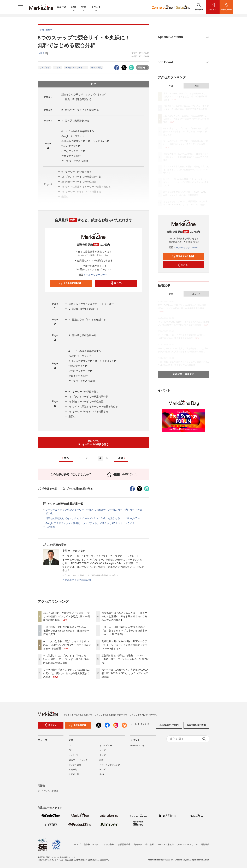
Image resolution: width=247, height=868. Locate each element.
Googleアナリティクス (76, 68)
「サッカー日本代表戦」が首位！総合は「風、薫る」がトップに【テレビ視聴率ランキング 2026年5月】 (124, 631)
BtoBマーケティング (78, 762)
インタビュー (106, 747)
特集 (84, 7)
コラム (58, 68)
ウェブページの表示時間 (75, 161)
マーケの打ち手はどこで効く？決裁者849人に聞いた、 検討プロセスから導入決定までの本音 (67, 673)
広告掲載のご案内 (169, 727)
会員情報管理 (124, 845)
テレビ (103, 771)
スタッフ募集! (108, 845)
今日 (171, 86)
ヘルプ (77, 845)
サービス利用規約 (165, 845)
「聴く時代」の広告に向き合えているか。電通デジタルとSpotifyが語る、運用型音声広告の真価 (66, 631)
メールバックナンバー (93, 275)
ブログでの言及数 (71, 156)
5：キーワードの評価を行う (77, 172)
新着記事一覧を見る (184, 374)
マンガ (103, 752)
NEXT (122, 458)
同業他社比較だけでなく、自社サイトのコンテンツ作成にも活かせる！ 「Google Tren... (94, 518)
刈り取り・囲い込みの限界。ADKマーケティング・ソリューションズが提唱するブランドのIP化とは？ (124, 645)
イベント (96, 7)
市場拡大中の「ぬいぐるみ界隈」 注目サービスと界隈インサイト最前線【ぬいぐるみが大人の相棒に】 (124, 616)
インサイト (74, 757)
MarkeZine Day (137, 747)
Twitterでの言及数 (71, 146)
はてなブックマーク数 (73, 151)
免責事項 (138, 845)
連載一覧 (73, 771)
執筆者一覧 (74, 776)
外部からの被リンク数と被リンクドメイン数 (85, 141)
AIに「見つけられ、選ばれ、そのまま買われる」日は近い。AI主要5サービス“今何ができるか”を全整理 (67, 645)
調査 (102, 762)
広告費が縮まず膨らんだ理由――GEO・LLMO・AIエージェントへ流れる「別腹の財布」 (125, 659)
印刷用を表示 (47, 489)
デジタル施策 (75, 766)
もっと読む (49, 527)
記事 (74, 7)
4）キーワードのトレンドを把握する (88, 411)
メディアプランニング (110, 766)
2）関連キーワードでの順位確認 (86, 401)
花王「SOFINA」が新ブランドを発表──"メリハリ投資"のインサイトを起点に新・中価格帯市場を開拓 (67, 616)
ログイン (116, 283)
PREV (65, 458)
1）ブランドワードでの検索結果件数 (88, 397)
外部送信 (205, 845)
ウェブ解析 (45, 68)
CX (70, 752)
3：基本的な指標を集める (75, 121)
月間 (196, 86)
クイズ (103, 757)
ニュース (61, 7)
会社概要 (150, 845)
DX (70, 747)
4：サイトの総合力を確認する (78, 131)
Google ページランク (73, 136)
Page (48, 97)
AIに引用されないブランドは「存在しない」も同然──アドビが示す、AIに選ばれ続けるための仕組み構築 (66, 659)
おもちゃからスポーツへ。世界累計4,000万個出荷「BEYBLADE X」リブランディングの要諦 (125, 673)
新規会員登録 (70, 283)
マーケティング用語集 (48, 793)
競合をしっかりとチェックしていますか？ (84, 94)
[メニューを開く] (21, 7)
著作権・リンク (91, 845)
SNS (102, 776)
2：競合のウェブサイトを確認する (80, 110)
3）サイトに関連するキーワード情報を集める (93, 406)
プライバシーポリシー (187, 845)
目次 (118, 84)
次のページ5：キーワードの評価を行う (93, 443)
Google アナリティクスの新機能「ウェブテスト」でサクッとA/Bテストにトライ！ (90, 523)
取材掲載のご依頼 (196, 727)
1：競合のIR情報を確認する (77, 99)
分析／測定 (97, 68)
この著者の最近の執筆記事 (77, 580)
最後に (72, 416)
